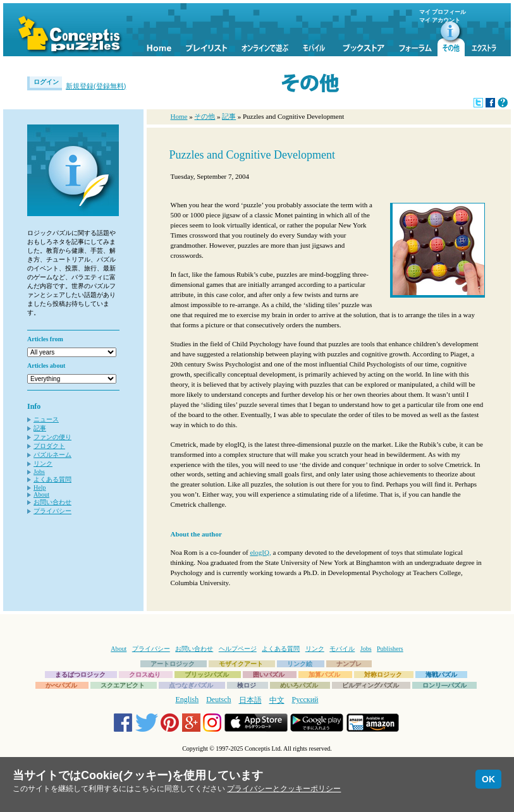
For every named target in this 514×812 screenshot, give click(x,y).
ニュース (46, 419)
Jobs (39, 472)
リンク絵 (300, 664)
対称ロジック (383, 675)
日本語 (250, 700)
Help (40, 488)
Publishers (390, 649)
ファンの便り (52, 437)
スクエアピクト (123, 685)
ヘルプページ (238, 649)
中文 (277, 700)
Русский (305, 700)
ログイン (46, 82)
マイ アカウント (440, 20)
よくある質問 (52, 479)
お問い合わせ (52, 502)
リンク (43, 464)
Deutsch (218, 700)
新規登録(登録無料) (96, 86)
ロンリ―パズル (444, 685)
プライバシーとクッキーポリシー (284, 789)
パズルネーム (52, 455)
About (41, 494)
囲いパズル (269, 675)
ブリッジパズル (207, 675)
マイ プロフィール (443, 12)
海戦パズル (441, 675)
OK (488, 779)
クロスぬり (145, 675)
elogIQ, (260, 552)
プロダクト (49, 446)
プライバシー (52, 511)
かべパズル (61, 685)
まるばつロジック (80, 675)
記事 (40, 428)
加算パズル (324, 675)
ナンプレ (349, 664)
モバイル (342, 649)
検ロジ (247, 685)
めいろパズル (299, 685)
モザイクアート (241, 664)
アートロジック (173, 664)
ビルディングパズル (370, 685)
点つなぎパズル (191, 685)
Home (179, 116)
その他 (205, 116)
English (187, 700)
